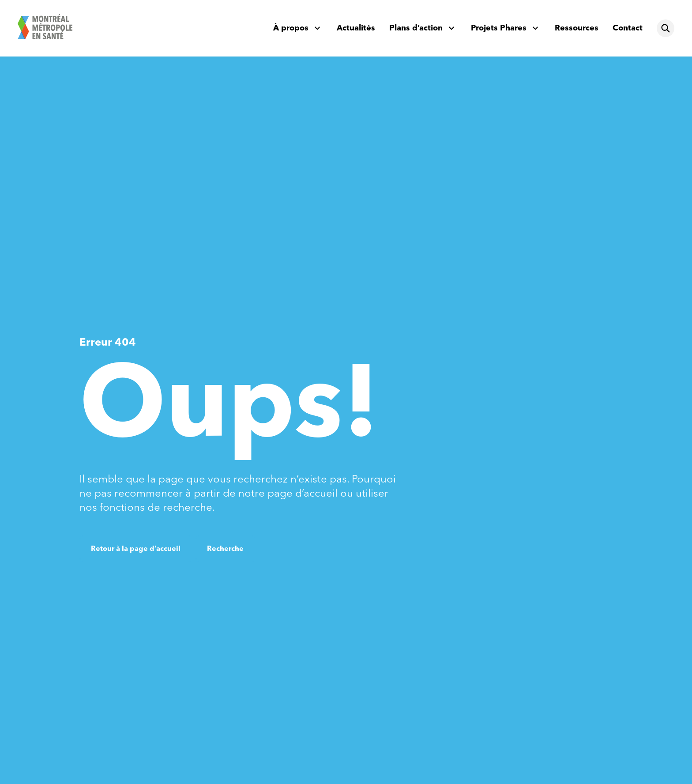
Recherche (225, 548)
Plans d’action (416, 28)
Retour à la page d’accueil (136, 548)
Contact (628, 28)
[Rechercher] (666, 28)
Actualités (356, 28)
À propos (291, 28)
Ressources (577, 28)
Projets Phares (499, 28)
